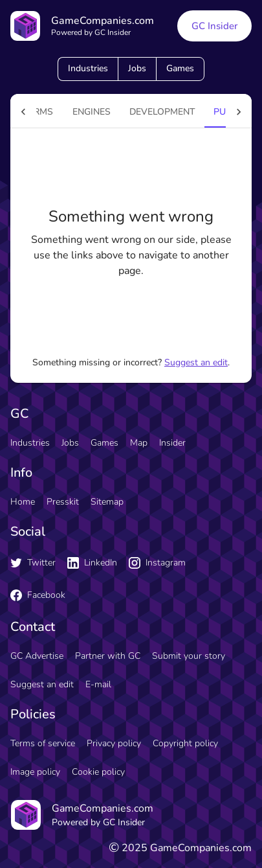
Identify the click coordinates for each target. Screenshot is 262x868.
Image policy (35, 772)
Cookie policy (98, 772)
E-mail (98, 684)
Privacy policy (114, 743)
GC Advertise (37, 656)
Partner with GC (108, 656)
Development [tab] (162, 112)
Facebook (38, 595)
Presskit (63, 502)
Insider (172, 443)
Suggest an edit (196, 362)
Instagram (157, 563)
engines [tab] (92, 112)
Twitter (33, 563)
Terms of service (43, 743)
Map (139, 443)
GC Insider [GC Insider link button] (214, 26)
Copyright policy (185, 743)
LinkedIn (92, 563)
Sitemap (107, 502)
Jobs (137, 68)
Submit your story (189, 656)
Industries (88, 68)
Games (180, 68)
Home (23, 502)
